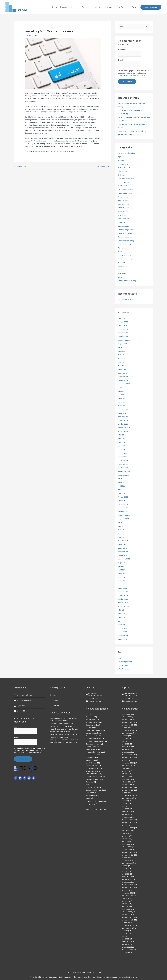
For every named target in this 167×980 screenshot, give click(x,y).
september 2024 (125, 384)
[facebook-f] (16, 777)
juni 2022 (122, 483)
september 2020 (125, 559)
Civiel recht (122, 175)
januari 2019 (123, 632)
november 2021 (124, 508)
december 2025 (124, 329)
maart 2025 (123, 362)
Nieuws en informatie (68, 8)
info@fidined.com (95, 701)
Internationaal (123, 212)
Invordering (122, 215)
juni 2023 (122, 439)
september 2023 (125, 428)
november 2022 (124, 464)
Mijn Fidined (122, 8)
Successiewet (123, 266)
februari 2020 (123, 585)
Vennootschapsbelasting (128, 281)
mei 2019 (122, 618)
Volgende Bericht (103, 168)
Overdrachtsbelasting (126, 241)
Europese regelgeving (126, 197)
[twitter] (20, 777)
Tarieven (85, 8)
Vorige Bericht (21, 168)
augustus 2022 (124, 475)
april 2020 (122, 577)
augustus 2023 (124, 431)
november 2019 (124, 596)
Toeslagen (122, 274)
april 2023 (122, 446)
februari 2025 (123, 366)
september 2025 (125, 340)
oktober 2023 (123, 424)
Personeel (122, 248)
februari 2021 (123, 541)
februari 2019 (123, 628)
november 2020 (124, 552)
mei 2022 (122, 486)
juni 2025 (122, 351)
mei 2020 (122, 574)
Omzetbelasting (124, 226)
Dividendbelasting (125, 186)
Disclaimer (67, 974)
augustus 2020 (124, 563)
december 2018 (124, 636)
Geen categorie (124, 204)
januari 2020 (123, 588)
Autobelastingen (124, 168)
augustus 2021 (124, 519)
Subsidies (122, 263)
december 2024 (124, 373)
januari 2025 (123, 370)
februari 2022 (123, 497)
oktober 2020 (123, 555)
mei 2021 (122, 530)
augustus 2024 (124, 388)
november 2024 (124, 377)
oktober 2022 (123, 468)
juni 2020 (122, 570)
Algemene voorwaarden (82, 974)
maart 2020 (123, 581)
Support (97, 8)
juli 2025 (121, 348)
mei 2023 (122, 442)
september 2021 (125, 515)
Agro (120, 157)
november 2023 (124, 421)
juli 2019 (121, 610)
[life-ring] (23, 695)
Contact (108, 8)
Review (134, 8)
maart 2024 (123, 406)
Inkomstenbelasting (126, 208)
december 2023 (124, 417)
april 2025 (122, 359)
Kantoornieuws (124, 219)
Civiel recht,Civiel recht (127, 179)
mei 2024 (122, 399)
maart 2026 (123, 318)
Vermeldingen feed (125, 662)
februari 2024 (123, 410)
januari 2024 (123, 413)
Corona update (32, 37)
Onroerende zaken (125, 237)
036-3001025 (94, 699)
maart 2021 (123, 537)
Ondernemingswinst (126, 233)
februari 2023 (123, 453)
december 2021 (124, 504)
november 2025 (124, 333)
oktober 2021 (123, 512)
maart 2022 (123, 494)
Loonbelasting (124, 223)
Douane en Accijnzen (126, 190)
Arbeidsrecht (123, 164)
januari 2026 (123, 326)
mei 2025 (122, 355)
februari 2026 (123, 322)
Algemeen (122, 161)
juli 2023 (121, 435)
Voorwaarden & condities (131, 974)
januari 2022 (123, 501)
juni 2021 (122, 526)
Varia (120, 277)
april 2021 (122, 534)
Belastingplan (123, 172)
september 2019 (125, 603)
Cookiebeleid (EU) (54, 974)
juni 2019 (122, 614)
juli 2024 (121, 391)
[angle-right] (54, 695)
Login (120, 658)
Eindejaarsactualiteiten (127, 193)
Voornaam (122, 51)
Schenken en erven (125, 255)
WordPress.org (124, 669)
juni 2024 (122, 395)
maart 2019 (123, 625)
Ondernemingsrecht (126, 230)
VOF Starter (129, 300)
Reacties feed (123, 665)
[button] (151, 8)
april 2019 (122, 621)
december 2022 (124, 461)
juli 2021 (121, 523)
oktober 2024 (123, 380)
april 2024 (122, 402)
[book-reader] (22, 701)
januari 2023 (123, 457)
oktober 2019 (123, 599)
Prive (120, 252)
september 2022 (125, 472)
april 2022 (122, 490)
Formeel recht (123, 201)
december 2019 (124, 592)
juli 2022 (121, 479)
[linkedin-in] (34, 777)
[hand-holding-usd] (20, 706)
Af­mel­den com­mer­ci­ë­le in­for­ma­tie (106, 974)
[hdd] (21, 711)
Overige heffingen (125, 244)
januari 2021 (123, 545)
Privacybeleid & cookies (35, 974)
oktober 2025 (123, 337)
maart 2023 (123, 450)
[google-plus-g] (25, 777)
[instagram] (29, 777)
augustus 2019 (124, 607)
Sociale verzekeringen (126, 259)
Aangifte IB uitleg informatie (129, 153)
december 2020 (124, 548)
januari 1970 (123, 639)
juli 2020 (121, 566)
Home (55, 8)
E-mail (121, 61)
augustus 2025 (124, 344)
